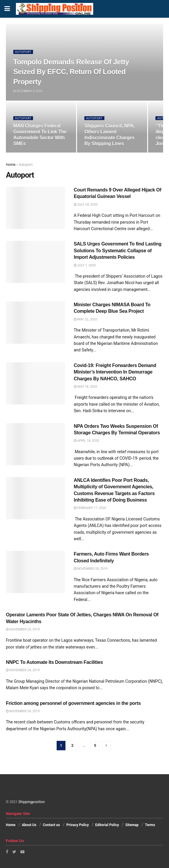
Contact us (51, 825)
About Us (29, 825)
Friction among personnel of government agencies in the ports (73, 703)
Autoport (24, 52)
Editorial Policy (107, 825)
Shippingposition (31, 802)
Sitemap (132, 825)
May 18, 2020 (85, 387)
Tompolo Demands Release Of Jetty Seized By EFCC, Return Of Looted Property (71, 72)
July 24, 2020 (86, 205)
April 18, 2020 (86, 441)
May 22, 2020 (85, 319)
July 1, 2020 (85, 265)
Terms (150, 825)
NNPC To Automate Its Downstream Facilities (54, 662)
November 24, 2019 (23, 670)
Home (11, 165)
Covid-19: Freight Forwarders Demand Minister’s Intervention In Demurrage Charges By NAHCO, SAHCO (115, 372)
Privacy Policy (78, 825)
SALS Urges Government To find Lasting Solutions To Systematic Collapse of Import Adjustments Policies (118, 250)
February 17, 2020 (90, 508)
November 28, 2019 (91, 569)
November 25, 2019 (23, 629)
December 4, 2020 (28, 91)
